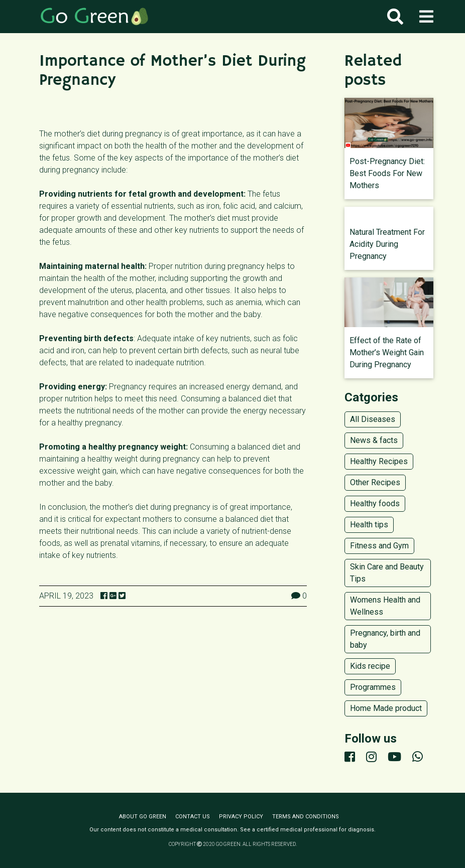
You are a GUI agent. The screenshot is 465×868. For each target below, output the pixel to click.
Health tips (369, 525)
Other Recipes (375, 482)
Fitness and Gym (379, 546)
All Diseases (373, 419)
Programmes (373, 687)
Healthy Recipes (379, 461)
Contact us (193, 817)
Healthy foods (375, 503)
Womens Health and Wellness (385, 606)
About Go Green (143, 817)
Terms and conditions (306, 817)
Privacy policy (241, 817)
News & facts (374, 440)
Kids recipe (370, 666)
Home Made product (386, 708)
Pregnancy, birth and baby (385, 639)
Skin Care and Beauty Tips (387, 573)
